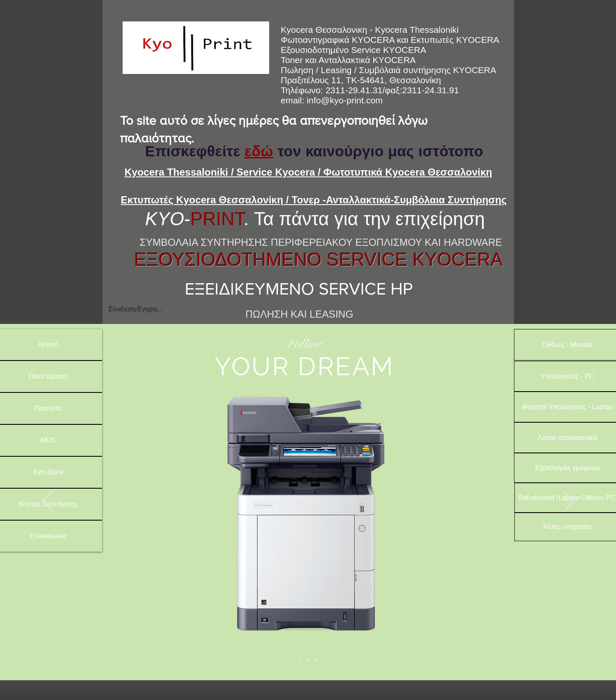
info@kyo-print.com (345, 100)
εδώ (259, 151)
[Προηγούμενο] (47, 502)
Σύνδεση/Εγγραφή (135, 309)
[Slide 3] (316, 659)
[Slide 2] (308, 659)
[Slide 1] (301, 659)
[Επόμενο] (569, 502)
